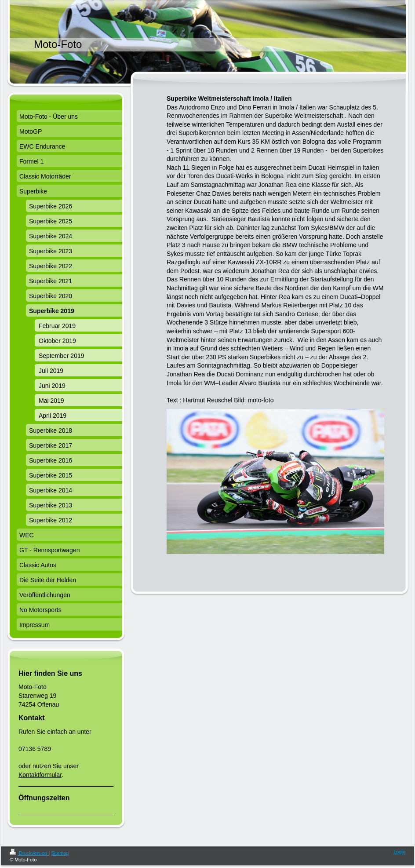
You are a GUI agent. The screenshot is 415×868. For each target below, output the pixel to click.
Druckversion (29, 853)
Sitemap (60, 853)
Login (399, 852)
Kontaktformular (40, 775)
